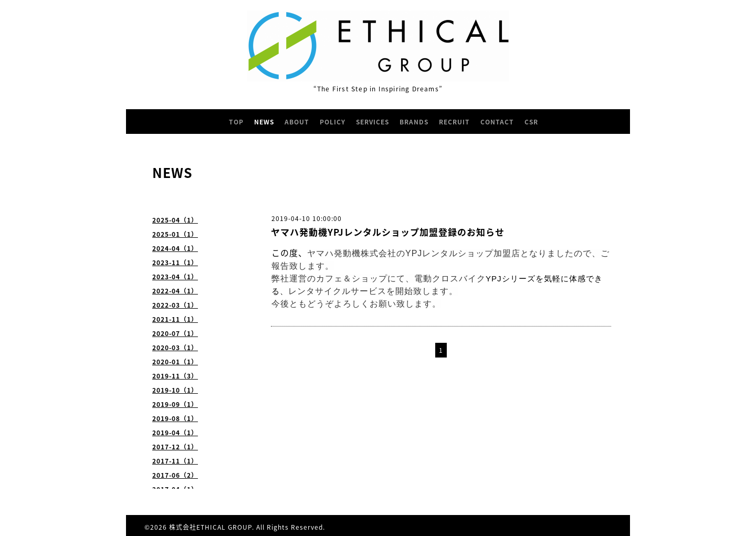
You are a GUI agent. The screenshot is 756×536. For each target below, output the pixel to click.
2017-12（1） (175, 447)
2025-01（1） (175, 234)
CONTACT (497, 122)
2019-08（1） (175, 418)
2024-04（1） (175, 248)
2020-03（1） (175, 348)
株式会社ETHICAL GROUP (211, 527)
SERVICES (372, 122)
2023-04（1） (175, 277)
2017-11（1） (175, 461)
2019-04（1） (175, 433)
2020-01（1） (175, 362)
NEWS (264, 122)
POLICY (333, 122)
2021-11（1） (175, 319)
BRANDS (414, 122)
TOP (236, 122)
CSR (531, 122)
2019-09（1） (175, 404)
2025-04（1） (175, 220)
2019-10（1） (175, 390)
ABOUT (297, 122)
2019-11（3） (175, 376)
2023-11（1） (175, 262)
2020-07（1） (175, 333)
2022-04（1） (175, 291)
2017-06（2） (175, 475)
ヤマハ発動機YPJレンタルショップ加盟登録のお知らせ (388, 232)
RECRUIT (454, 122)
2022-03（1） (175, 305)
